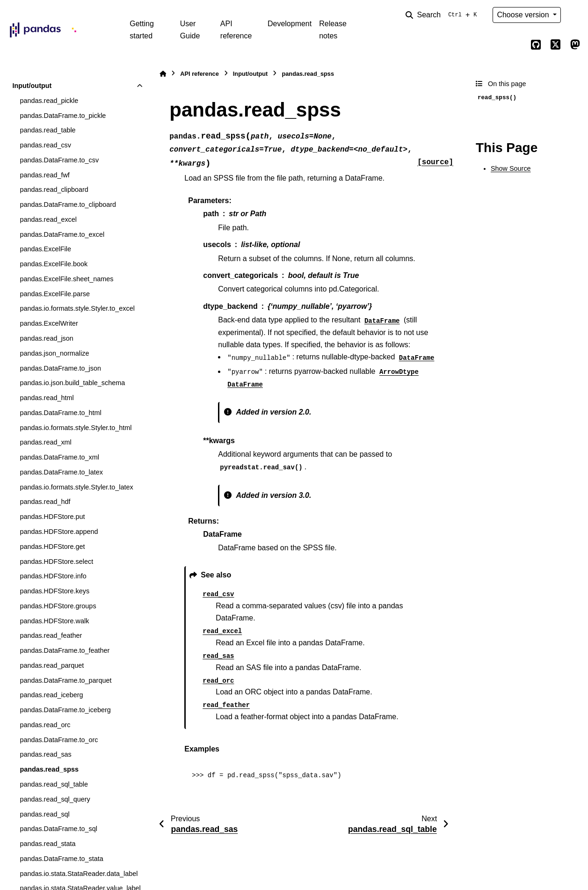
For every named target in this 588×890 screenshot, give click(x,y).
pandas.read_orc (45, 725)
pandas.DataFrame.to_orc (59, 740)
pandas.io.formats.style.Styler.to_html (76, 428)
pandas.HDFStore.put (52, 517)
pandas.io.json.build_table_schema (72, 383)
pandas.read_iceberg (51, 695)
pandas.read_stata (47, 844)
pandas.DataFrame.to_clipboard (68, 204)
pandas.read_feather (51, 635)
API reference (236, 30)
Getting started (142, 30)
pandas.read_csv (45, 145)
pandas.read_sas (45, 754)
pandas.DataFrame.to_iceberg (65, 710)
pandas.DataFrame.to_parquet (65, 680)
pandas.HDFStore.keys (54, 591)
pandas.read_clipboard (54, 190)
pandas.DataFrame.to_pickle (63, 116)
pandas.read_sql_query (55, 799)
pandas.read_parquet (52, 665)
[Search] (443, 15)
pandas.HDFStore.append (59, 532)
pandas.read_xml (45, 442)
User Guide (190, 30)
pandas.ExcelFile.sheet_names (66, 279)
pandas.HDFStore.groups (58, 606)
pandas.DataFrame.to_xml (59, 457)
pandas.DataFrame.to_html (60, 413)
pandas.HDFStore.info (53, 576)
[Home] (163, 74)
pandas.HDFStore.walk (54, 621)
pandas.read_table (47, 130)
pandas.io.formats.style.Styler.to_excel (77, 308)
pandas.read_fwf (44, 175)
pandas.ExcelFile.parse (55, 294)
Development (290, 24)
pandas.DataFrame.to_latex (61, 472)
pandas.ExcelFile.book (54, 264)
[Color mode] (575, 15)
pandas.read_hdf (45, 502)
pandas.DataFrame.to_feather (65, 650)
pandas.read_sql (44, 814)
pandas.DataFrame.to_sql (58, 829)
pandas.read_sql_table (54, 784)
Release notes (333, 30)
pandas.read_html (47, 398)
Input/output (32, 86)
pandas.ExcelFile (45, 249)
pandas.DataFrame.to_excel (62, 234)
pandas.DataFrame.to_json (60, 368)
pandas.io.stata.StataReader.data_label (79, 874)
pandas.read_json (46, 338)
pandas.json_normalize (54, 353)
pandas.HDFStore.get (52, 547)
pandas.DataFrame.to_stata (61, 859)
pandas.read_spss (49, 769)
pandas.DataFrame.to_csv (59, 160)
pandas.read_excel (48, 219)
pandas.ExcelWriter (49, 323)
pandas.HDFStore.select (56, 562)
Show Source (511, 168)
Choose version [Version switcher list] (524, 15)
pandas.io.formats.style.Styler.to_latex (76, 487)
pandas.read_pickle (49, 101)
